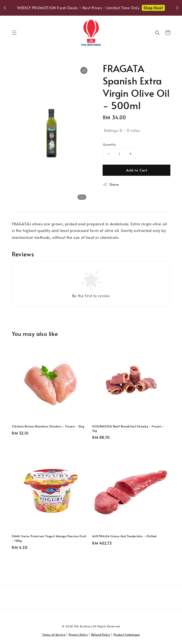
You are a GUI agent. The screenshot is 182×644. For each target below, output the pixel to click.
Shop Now (92, 11)
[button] (14, 33)
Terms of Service (54, 635)
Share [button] (111, 184)
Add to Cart (137, 170)
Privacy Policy (78, 635)
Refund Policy (101, 635)
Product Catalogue (127, 635)
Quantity (109, 144)
